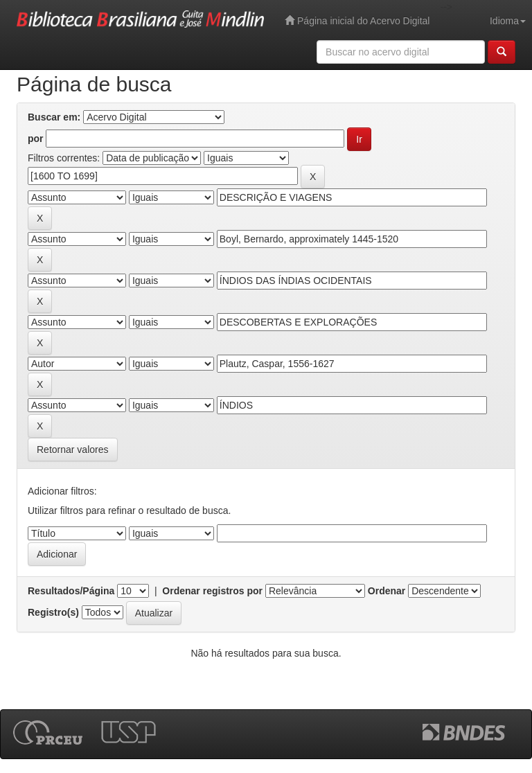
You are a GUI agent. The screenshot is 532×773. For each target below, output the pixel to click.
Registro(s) (53, 612)
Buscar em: (54, 117)
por (36, 139)
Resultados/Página (71, 591)
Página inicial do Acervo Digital (357, 20)
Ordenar (387, 591)
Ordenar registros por (212, 591)
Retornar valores (73, 450)
